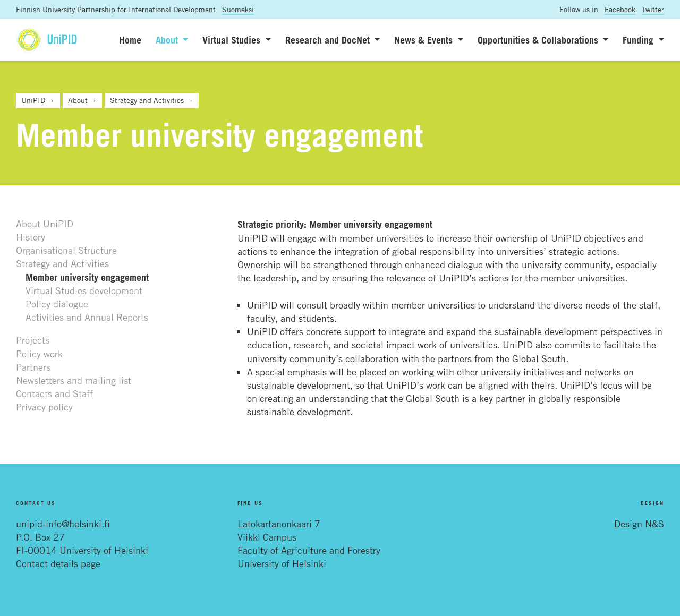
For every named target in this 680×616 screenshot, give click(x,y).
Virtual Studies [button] (233, 40)
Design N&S (639, 524)
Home (130, 40)
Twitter (653, 9)
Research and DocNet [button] (329, 40)
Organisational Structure (66, 250)
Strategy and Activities (62, 263)
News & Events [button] (425, 40)
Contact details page (58, 563)
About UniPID (45, 224)
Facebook (620, 9)
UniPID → (38, 100)
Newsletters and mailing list (74, 380)
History (31, 237)
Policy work (39, 354)
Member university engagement (87, 277)
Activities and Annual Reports (87, 317)
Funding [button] (639, 40)
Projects (33, 340)
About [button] (168, 40)
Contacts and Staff (54, 393)
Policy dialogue (57, 304)
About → (83, 100)
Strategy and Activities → (152, 100)
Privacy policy (44, 407)
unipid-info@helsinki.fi (63, 524)
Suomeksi (238, 9)
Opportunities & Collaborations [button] (539, 40)
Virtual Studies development (84, 290)
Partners (33, 367)
